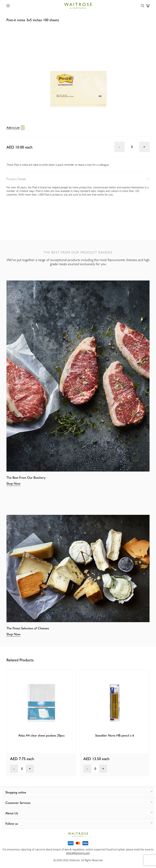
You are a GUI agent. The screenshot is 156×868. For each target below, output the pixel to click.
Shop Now (13, 483)
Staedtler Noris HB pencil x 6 (115, 735)
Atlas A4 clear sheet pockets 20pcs (41, 735)
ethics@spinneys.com (78, 853)
